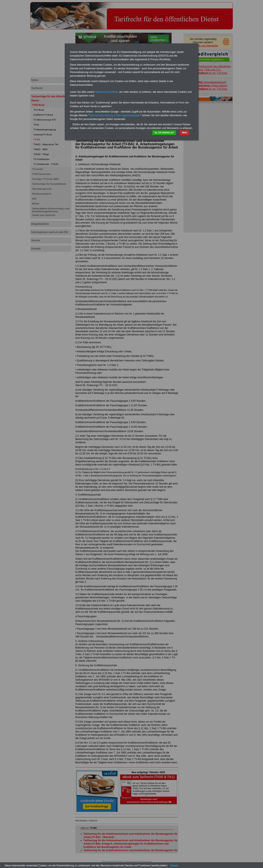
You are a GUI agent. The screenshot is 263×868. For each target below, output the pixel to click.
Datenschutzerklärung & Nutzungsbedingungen (115, 115)
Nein (185, 132)
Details (174, 866)
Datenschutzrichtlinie (107, 92)
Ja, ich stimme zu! (164, 132)
